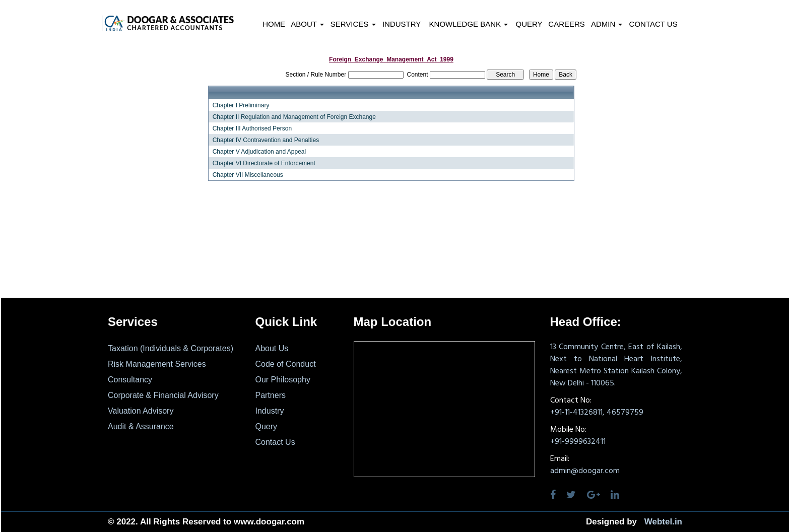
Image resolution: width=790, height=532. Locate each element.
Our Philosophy (283, 380)
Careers (567, 24)
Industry (402, 24)
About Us (272, 348)
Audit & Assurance (141, 426)
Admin (607, 24)
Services (353, 24)
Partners (271, 395)
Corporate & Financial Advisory (163, 395)
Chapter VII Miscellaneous (248, 175)
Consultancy (130, 380)
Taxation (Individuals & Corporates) (171, 348)
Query (529, 24)
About (307, 24)
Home (274, 24)
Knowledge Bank (469, 24)
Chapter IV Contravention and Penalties (266, 140)
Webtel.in (663, 522)
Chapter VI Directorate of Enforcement (264, 163)
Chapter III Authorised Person (252, 128)
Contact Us (653, 24)
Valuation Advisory (141, 411)
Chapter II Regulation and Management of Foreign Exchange (294, 117)
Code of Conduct (286, 364)
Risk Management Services (157, 364)
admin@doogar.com (585, 471)
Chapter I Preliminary (241, 105)
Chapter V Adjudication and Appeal (259, 152)
